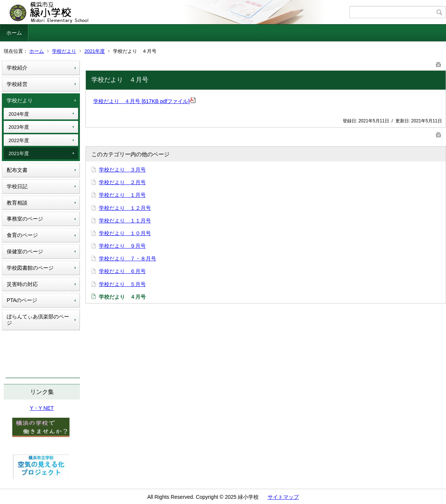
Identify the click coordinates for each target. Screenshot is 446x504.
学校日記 (17, 186)
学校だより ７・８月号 (127, 259)
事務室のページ (25, 219)
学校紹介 (17, 68)
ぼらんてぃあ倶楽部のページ (38, 320)
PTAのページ (22, 300)
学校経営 (17, 84)
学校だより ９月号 (122, 246)
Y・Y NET (42, 408)
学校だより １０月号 (125, 233)
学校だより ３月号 (122, 170)
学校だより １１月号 (125, 221)
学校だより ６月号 (122, 271)
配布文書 (17, 170)
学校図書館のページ (30, 268)
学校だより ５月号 (122, 284)
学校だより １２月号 (125, 208)
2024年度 (19, 114)
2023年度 (19, 127)
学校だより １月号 (122, 195)
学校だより (64, 51)
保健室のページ (25, 251)
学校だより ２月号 (122, 182)
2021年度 (95, 51)
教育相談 (17, 203)
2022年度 (19, 140)
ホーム (14, 33)
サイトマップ (283, 497)
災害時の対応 (22, 284)
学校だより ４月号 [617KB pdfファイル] (144, 101)
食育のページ (22, 235)
